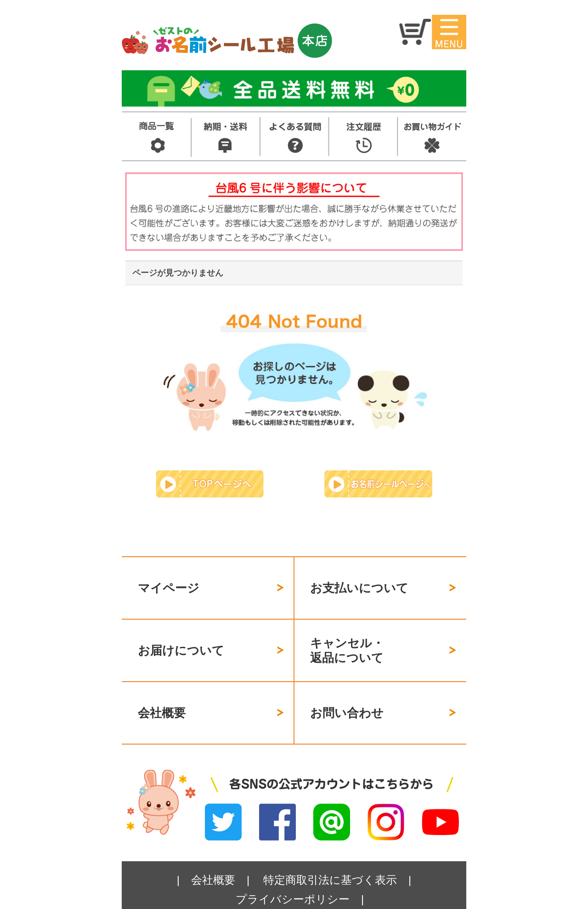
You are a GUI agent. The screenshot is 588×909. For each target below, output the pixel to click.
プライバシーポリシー (293, 867)
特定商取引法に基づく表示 (330, 848)
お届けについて (181, 634)
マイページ (169, 582)
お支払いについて (359, 582)
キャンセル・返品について (347, 635)
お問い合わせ (347, 686)
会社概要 (162, 686)
